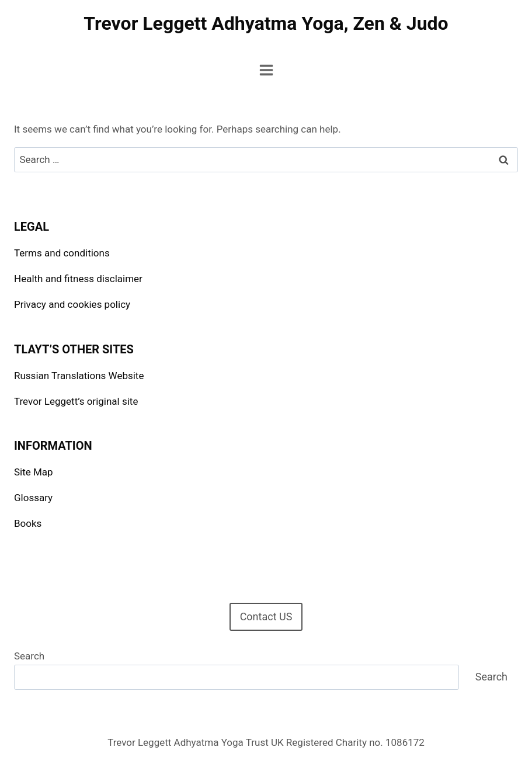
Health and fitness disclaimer (78, 279)
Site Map (34, 472)
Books (28, 523)
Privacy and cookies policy (72, 304)
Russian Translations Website (79, 376)
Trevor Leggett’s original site (76, 401)
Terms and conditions (62, 253)
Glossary (33, 498)
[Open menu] (266, 70)
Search (29, 656)
